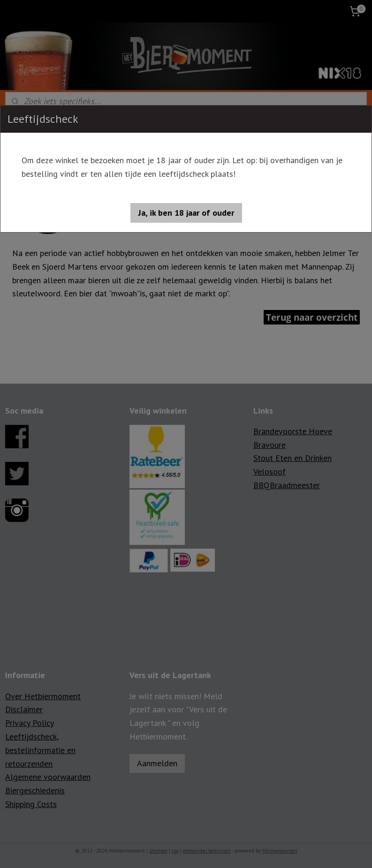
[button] (186, 213)
